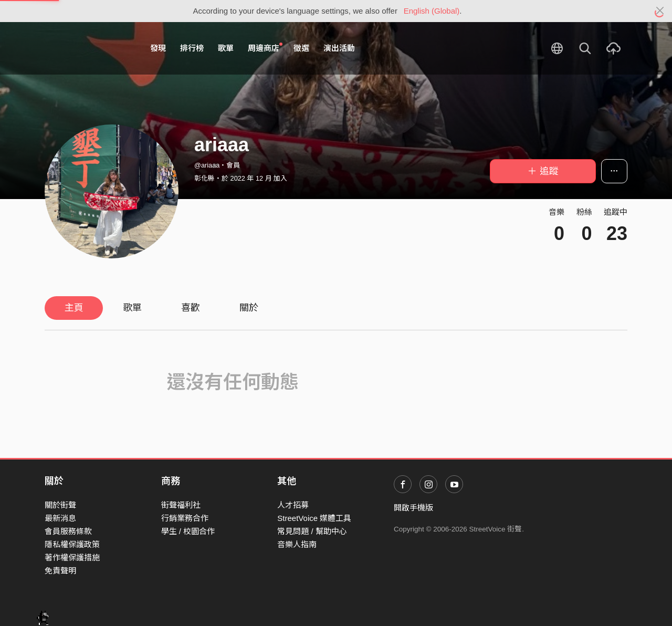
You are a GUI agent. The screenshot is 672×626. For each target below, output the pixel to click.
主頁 (74, 308)
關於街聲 (60, 505)
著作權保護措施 (72, 557)
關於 (249, 308)
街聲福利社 (181, 505)
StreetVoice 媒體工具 (314, 518)
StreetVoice (88, 48)
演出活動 (339, 48)
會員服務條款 (68, 531)
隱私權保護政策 (72, 544)
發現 (158, 48)
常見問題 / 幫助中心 (312, 531)
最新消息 (60, 518)
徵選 (301, 48)
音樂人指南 (297, 544)
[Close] (660, 11)
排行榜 (192, 48)
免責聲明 (60, 571)
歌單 (226, 48)
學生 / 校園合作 (188, 531)
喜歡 (191, 308)
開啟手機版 (413, 508)
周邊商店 (265, 48)
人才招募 (293, 505)
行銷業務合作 (185, 518)
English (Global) (432, 11)
